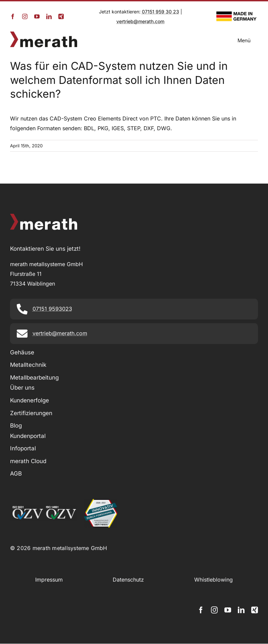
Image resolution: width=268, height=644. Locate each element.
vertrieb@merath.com (140, 21)
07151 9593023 (52, 309)
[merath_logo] (44, 34)
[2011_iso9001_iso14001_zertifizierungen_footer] (44, 508)
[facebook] (13, 16)
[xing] (61, 16)
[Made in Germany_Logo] (237, 14)
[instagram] (25, 16)
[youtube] (37, 16)
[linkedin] (49, 16)
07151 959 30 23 (160, 12)
